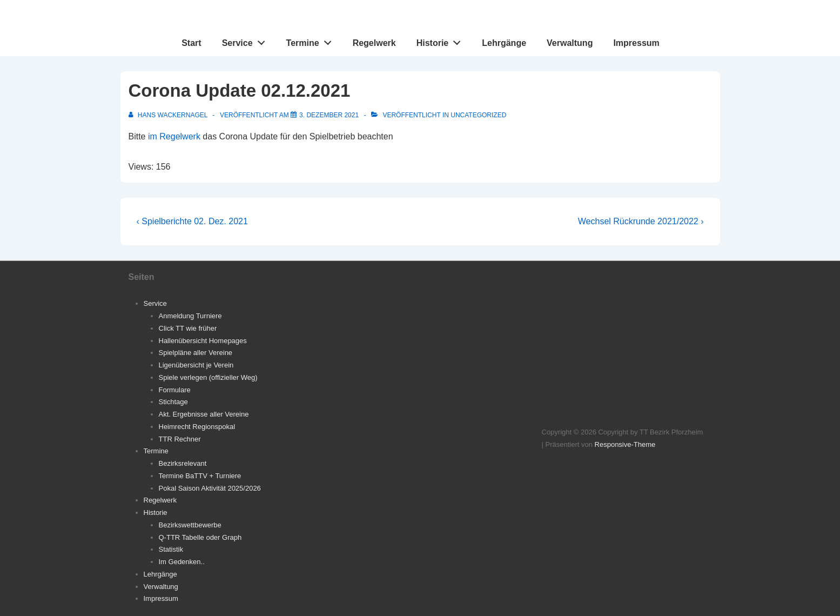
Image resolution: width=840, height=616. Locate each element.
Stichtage (173, 402)
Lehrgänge (504, 43)
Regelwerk (374, 43)
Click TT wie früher (188, 328)
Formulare (175, 390)
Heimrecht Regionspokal (197, 427)
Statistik (171, 549)
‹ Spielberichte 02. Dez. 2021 (192, 221)
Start (191, 43)
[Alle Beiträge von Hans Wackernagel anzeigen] (169, 115)
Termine (312, 41)
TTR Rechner (180, 439)
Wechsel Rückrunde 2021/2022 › (641, 221)
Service (247, 41)
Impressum (636, 43)
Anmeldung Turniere (190, 316)
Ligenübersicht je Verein (196, 365)
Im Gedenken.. (182, 562)
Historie (442, 41)
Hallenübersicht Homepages (203, 341)
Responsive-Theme (625, 444)
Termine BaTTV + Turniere (200, 476)
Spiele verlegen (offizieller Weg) (208, 377)
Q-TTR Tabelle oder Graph (200, 537)
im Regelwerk (174, 136)
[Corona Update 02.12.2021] (329, 115)
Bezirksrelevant (183, 463)
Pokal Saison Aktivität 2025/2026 (210, 488)
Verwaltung (570, 43)
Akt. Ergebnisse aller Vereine (204, 414)
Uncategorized (478, 115)
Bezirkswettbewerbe (190, 525)
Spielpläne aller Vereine (196, 353)
